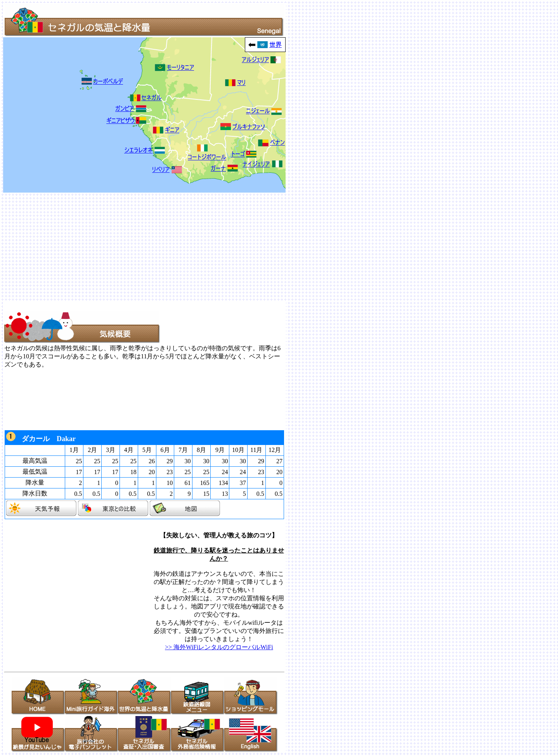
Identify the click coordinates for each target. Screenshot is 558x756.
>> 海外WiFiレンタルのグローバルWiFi (219, 647)
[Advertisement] (236, 247)
